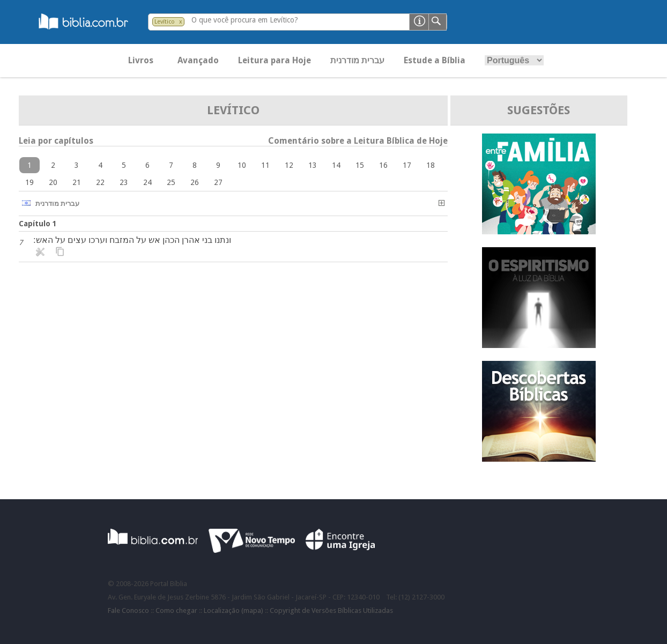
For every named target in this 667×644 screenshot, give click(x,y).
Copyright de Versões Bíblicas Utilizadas (331, 610)
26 (195, 182)
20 (53, 182)
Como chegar (176, 610)
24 (147, 182)
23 (124, 182)
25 (171, 182)
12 (289, 165)
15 (360, 165)
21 (77, 182)
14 (336, 165)
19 (29, 182)
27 (218, 182)
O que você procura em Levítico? (245, 20)
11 (265, 165)
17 (407, 165)
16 (383, 165)
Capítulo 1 (38, 224)
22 (100, 182)
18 (431, 165)
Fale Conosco (128, 610)
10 (242, 165)
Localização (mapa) (234, 610)
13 (313, 165)
